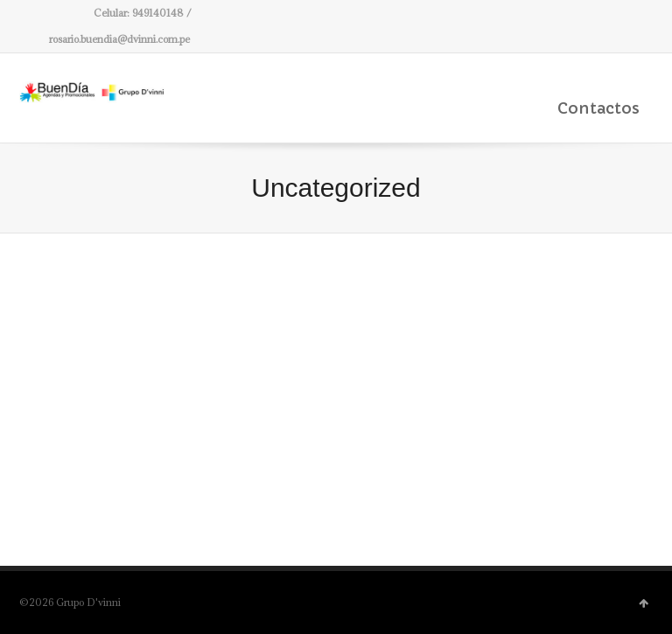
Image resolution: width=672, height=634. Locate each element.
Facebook (55, 13)
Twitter (30, 13)
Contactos (598, 108)
